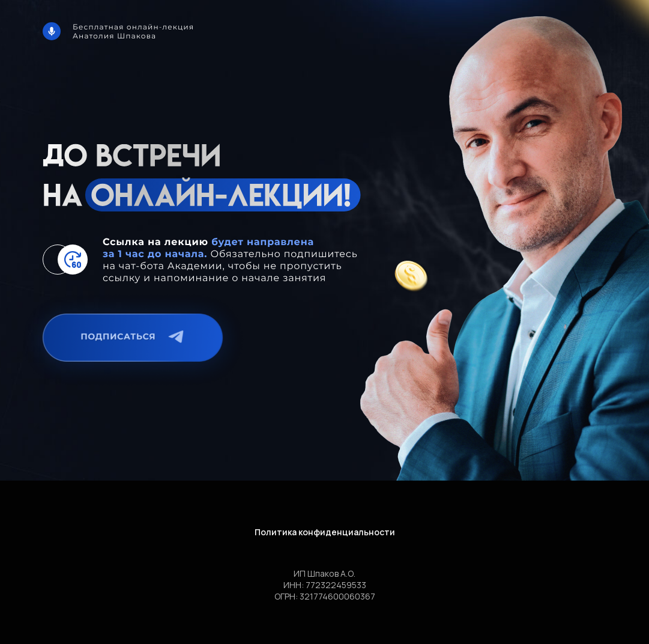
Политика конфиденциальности (325, 532)
